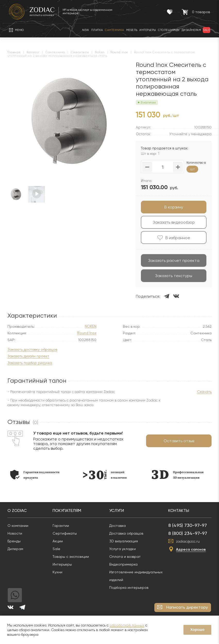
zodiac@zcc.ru (189, 541)
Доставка (119, 526)
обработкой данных (127, 625)
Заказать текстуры (172, 276)
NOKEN (91, 326)
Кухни (59, 572)
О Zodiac (19, 510)
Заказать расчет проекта (172, 260)
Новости (16, 533)
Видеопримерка (125, 564)
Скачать (203, 392)
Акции (59, 541)
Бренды (16, 541)
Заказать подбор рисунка (31, 363)
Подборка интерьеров (130, 587)
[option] (69, 122)
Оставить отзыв (177, 441)
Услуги (118, 510)
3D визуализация (125, 541)
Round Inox (87, 333)
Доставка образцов (128, 533)
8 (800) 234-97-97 (189, 533)
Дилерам (17, 549)
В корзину (172, 207)
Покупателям (68, 510)
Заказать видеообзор (172, 222)
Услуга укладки (124, 549)
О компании (19, 526)
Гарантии (62, 526)
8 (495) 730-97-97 (189, 525)
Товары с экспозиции (72, 557)
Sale (58, 549)
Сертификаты (66, 533)
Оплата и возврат (127, 557)
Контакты (180, 510)
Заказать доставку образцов (34, 349)
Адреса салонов (192, 549)
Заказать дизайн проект (30, 356)
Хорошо (197, 630)
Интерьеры (64, 564)
